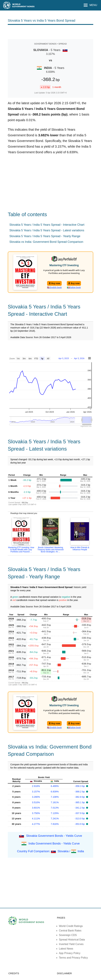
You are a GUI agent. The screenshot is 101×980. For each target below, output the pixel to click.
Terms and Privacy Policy (73, 958)
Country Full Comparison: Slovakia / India (50, 851)
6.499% (55, 786)
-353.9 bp (80, 824)
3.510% (36, 802)
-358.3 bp (80, 786)
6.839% (55, 792)
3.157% (36, 792)
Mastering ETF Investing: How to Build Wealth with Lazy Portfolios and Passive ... (21, 550)
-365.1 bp (80, 802)
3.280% (36, 797)
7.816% (55, 824)
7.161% (55, 802)
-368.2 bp (80, 792)
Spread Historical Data (72, 940)
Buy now (54, 283)
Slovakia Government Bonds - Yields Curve (54, 836)
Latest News (66, 949)
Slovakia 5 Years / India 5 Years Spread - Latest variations (47, 230)
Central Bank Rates (70, 931)
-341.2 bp (80, 808)
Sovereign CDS (68, 935)
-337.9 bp (80, 813)
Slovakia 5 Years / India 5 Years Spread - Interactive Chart (47, 225)
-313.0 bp (80, 819)
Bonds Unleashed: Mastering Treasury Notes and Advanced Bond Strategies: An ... (51, 550)
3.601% (36, 808)
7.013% (55, 808)
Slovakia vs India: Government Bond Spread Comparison (46, 242)
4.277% (36, 824)
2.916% (36, 786)
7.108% (55, 797)
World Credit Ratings (71, 926)
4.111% (36, 819)
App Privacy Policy (70, 953)
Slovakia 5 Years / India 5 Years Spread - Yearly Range (45, 236)
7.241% (55, 819)
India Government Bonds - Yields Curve (54, 844)
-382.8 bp (80, 797)
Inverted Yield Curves (71, 944)
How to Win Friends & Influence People (80, 549)
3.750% (36, 813)
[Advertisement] (50, 32)
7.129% (55, 813)
